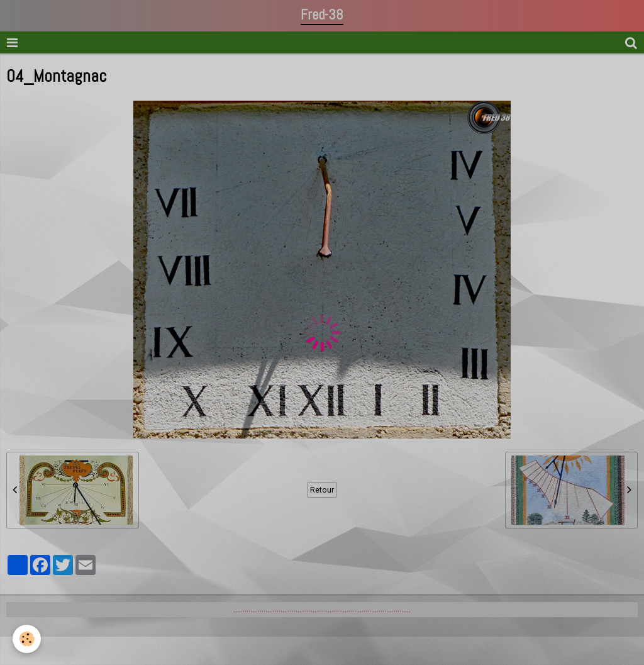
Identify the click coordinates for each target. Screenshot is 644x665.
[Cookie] (27, 639)
